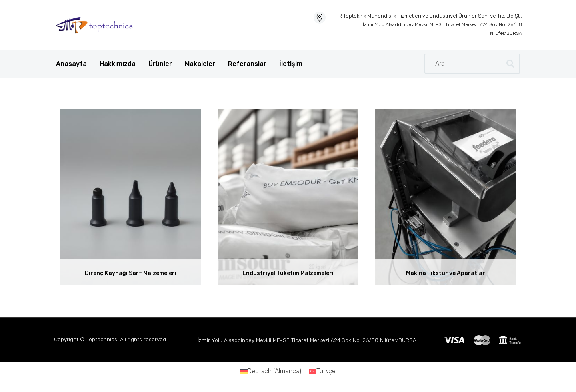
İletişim (291, 64)
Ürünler (160, 64)
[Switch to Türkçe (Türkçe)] (322, 371)
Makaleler (200, 64)
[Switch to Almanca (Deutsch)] (271, 371)
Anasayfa (71, 64)
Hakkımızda (118, 64)
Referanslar (247, 64)
